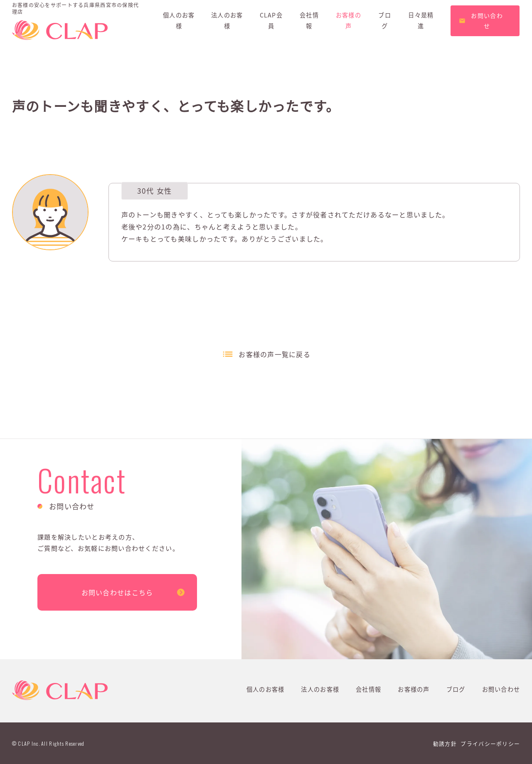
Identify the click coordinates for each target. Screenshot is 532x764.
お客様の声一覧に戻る (275, 354)
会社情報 (368, 689)
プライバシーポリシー (490, 743)
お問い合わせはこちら (117, 592)
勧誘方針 (445, 743)
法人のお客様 (320, 689)
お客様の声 (414, 689)
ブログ (456, 689)
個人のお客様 (266, 689)
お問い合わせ (501, 689)
